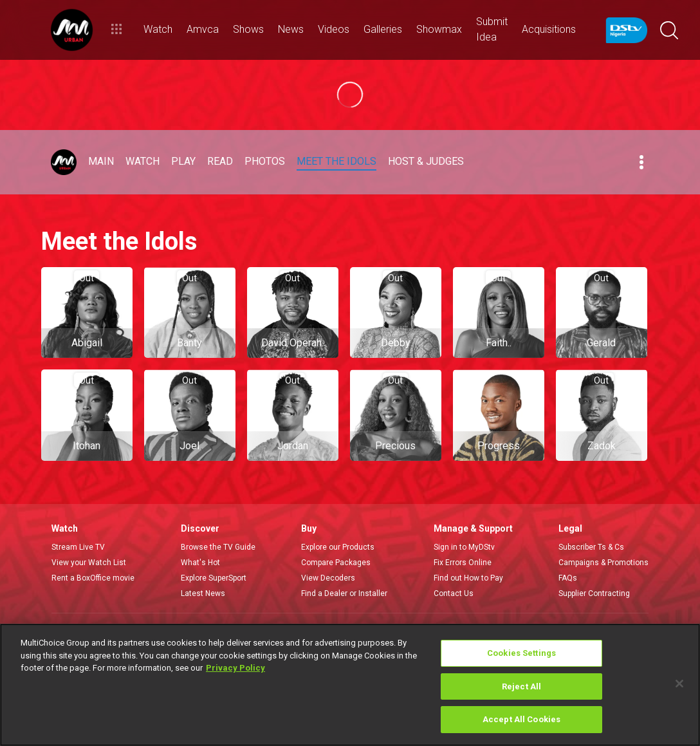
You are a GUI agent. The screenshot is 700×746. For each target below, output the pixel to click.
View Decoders (328, 578)
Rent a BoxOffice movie (93, 578)
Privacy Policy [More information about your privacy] (235, 668)
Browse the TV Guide (218, 547)
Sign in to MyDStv (464, 547)
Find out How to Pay (468, 578)
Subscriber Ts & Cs (591, 547)
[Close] (679, 684)
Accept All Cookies (521, 719)
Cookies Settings (521, 653)
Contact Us (454, 593)
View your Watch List (89, 563)
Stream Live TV (78, 547)
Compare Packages (336, 563)
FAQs (568, 578)
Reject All (521, 686)
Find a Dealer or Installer (344, 593)
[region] (350, 685)
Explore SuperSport (214, 578)
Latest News (203, 593)
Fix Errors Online (463, 563)
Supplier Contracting (594, 593)
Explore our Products (338, 547)
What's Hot (200, 563)
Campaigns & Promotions (603, 563)
